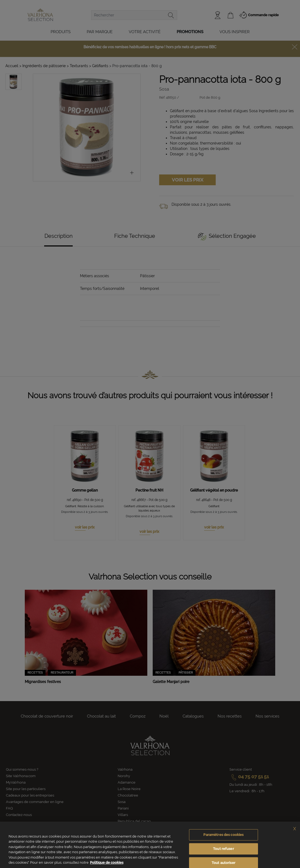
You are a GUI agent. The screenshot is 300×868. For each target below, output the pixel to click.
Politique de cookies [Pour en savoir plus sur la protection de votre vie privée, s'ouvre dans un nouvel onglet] (107, 862)
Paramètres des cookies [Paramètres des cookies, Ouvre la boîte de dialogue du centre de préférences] (223, 835)
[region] (150, 845)
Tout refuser (224, 849)
